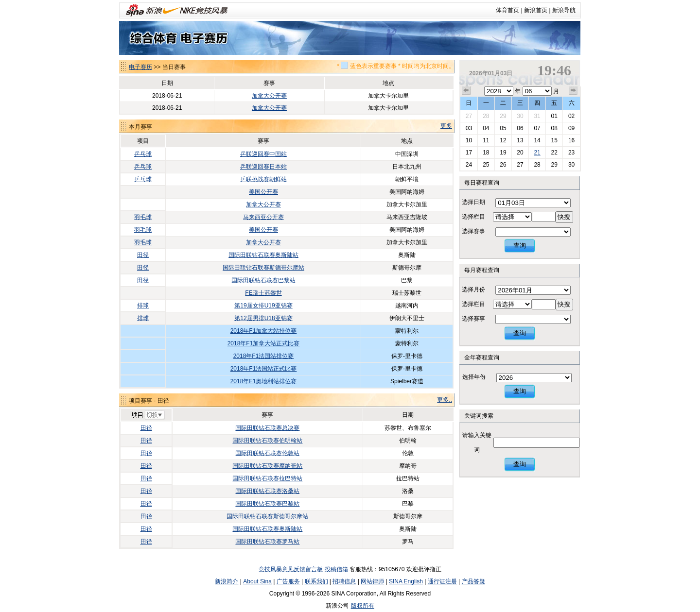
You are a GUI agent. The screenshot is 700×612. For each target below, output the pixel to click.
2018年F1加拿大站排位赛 (264, 331)
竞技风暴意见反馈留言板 (291, 569)
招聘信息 (344, 581)
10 (469, 140)
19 (503, 153)
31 (537, 116)
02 (571, 116)
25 (486, 165)
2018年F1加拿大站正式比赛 (264, 343)
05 (503, 128)
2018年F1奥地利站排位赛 (264, 381)
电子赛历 (140, 67)
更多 (446, 126)
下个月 (574, 91)
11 (486, 140)
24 (469, 165)
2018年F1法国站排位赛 (264, 356)
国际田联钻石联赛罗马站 (267, 542)
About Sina (257, 581)
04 (486, 128)
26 (503, 165)
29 (503, 116)
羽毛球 (143, 217)
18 (486, 153)
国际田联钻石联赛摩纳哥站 (267, 466)
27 (469, 116)
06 (520, 128)
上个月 (466, 91)
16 (571, 140)
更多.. (445, 400)
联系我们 (316, 581)
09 (571, 128)
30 (520, 116)
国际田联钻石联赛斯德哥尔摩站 (263, 268)
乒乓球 (143, 154)
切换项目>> (148, 415)
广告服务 (288, 581)
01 (554, 116)
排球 (143, 306)
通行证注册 (442, 581)
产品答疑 (473, 581)
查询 (520, 246)
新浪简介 (227, 581)
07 (537, 128)
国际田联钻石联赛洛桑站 (267, 491)
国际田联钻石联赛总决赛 (267, 428)
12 (503, 140)
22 (554, 153)
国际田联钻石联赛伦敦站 (267, 453)
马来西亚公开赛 (263, 217)
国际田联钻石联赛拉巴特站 (267, 478)
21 (537, 153)
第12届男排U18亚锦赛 (263, 318)
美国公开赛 (263, 192)
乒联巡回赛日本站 (263, 167)
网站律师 (372, 581)
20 (520, 153)
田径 (143, 255)
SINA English (406, 581)
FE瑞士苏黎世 (263, 293)
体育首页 (507, 10)
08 (554, 128)
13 (520, 140)
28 (486, 116)
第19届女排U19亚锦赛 (263, 306)
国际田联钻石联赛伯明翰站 (267, 441)
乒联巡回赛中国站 (263, 154)
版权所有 (363, 606)
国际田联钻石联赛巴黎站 (263, 280)
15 (554, 140)
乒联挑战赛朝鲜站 (263, 179)
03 (469, 128)
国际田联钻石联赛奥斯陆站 (263, 255)
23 (571, 153)
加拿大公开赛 (269, 96)
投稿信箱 (336, 569)
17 (469, 153)
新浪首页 (536, 10)
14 (537, 140)
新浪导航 (564, 10)
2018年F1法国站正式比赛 (264, 369)
